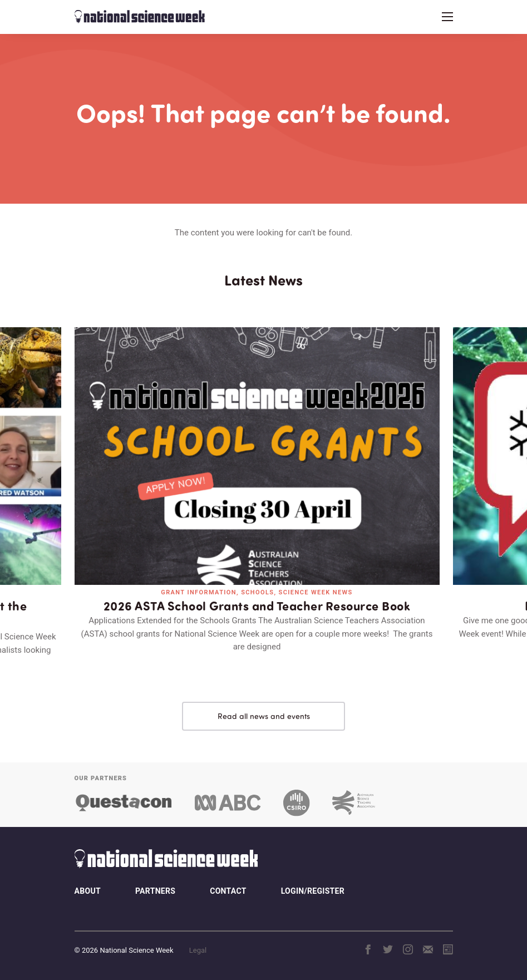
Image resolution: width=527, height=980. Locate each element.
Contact (228, 891)
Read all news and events (264, 716)
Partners (155, 891)
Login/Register (313, 891)
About (88, 891)
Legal (198, 950)
